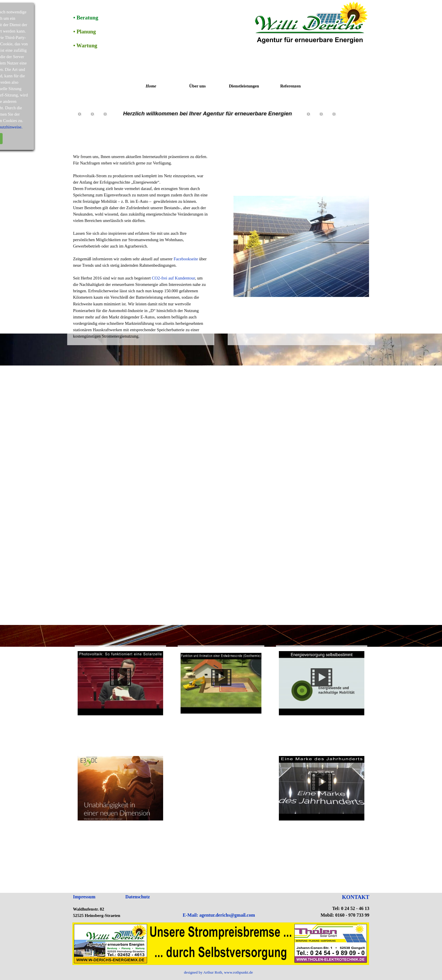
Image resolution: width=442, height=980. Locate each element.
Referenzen (291, 86)
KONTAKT (356, 897)
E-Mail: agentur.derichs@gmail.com (219, 915)
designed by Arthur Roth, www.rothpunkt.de (218, 972)
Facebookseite (152, 259)
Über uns (197, 86)
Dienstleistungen (244, 86)
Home (151, 86)
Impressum (84, 897)
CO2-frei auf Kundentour (140, 278)
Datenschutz (138, 897)
